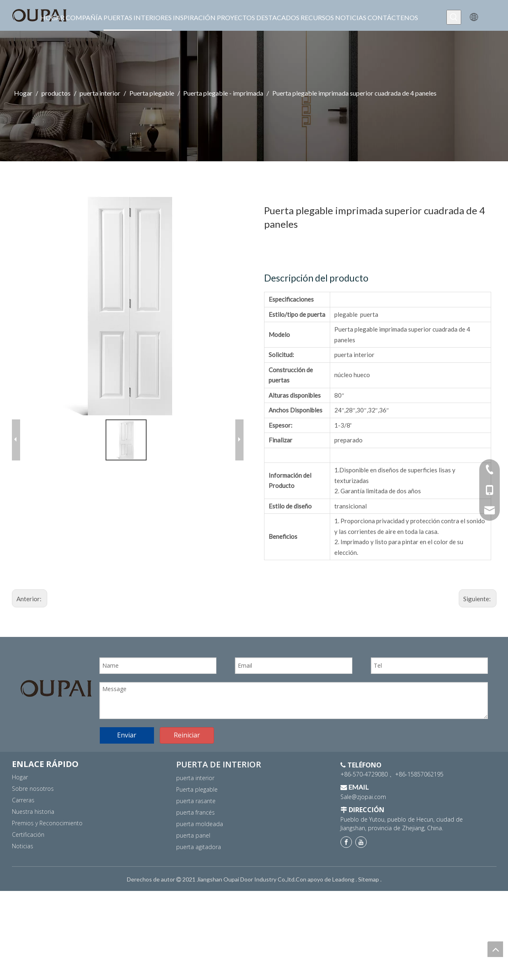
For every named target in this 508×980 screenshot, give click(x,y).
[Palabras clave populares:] (454, 17)
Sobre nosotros (33, 823)
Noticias (23, 880)
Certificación (28, 869)
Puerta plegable (197, 823)
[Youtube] (361, 877)
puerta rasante (196, 835)
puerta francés (195, 846)
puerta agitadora (199, 881)
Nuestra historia (33, 846)
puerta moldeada (200, 858)
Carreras (23, 834)
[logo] (56, 688)
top (495, 949)
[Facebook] (346, 877)
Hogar (20, 811)
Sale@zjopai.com (363, 831)
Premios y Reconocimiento (47, 857)
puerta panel (193, 869)
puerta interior (195, 812)
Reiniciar (187, 769)
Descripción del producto (316, 278)
